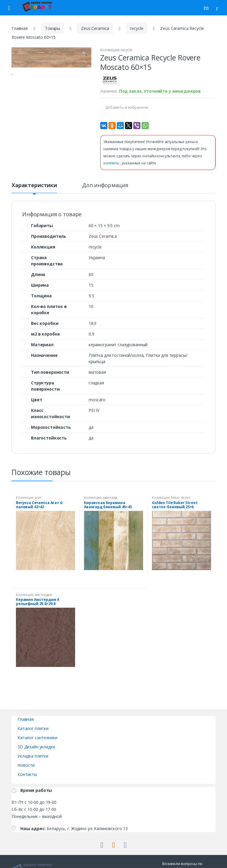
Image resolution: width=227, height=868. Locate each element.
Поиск (207, 8)
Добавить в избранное (126, 107)
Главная (20, 28)
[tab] (34, 188)
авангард (110, 497)
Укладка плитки (33, 756)
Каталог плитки (33, 728)
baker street (180, 497)
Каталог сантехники (37, 738)
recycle (137, 28)
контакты (112, 163)
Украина (97, 257)
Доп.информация (105, 186)
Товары (52, 28)
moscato (97, 400)
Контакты (27, 774)
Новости (26, 765)
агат (38, 497)
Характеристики (34, 186)
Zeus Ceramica (95, 28)
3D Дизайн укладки (36, 747)
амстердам (43, 595)
